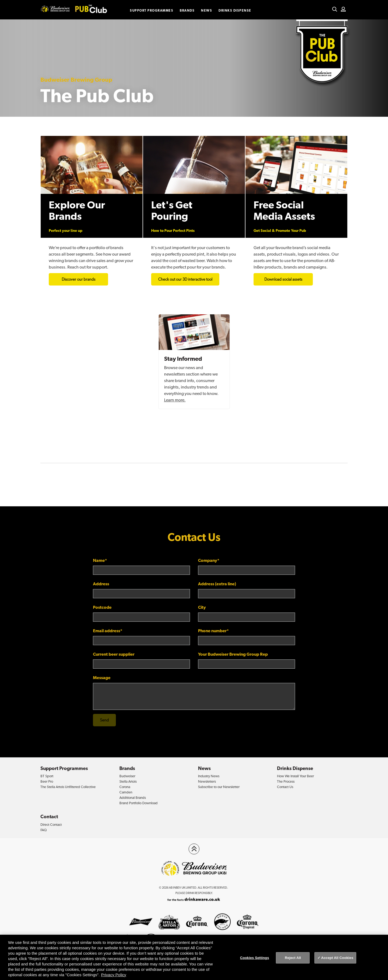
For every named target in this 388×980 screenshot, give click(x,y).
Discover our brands (79, 279)
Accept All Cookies (337, 958)
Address (101, 584)
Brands (187, 11)
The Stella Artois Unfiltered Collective (68, 787)
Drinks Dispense (235, 11)
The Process (286, 781)
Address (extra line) (217, 584)
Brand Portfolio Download (138, 803)
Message (102, 678)
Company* (209, 560)
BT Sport (47, 776)
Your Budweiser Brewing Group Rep (233, 654)
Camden (126, 792)
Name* (100, 560)
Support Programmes (152, 11)
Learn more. (175, 400)
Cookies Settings (255, 958)
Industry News (209, 776)
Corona (125, 787)
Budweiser (127, 776)
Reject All (293, 958)
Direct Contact (51, 825)
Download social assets (283, 279)
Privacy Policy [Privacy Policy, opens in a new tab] (114, 975)
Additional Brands (133, 798)
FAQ (44, 830)
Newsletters (207, 781)
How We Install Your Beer (295, 776)
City (202, 607)
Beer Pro (47, 781)
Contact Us (285, 787)
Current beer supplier (114, 654)
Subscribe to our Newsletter (219, 787)
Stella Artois (128, 781)
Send (104, 720)
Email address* (108, 631)
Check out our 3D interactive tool (185, 279)
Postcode (102, 607)
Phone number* (213, 631)
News (207, 11)
